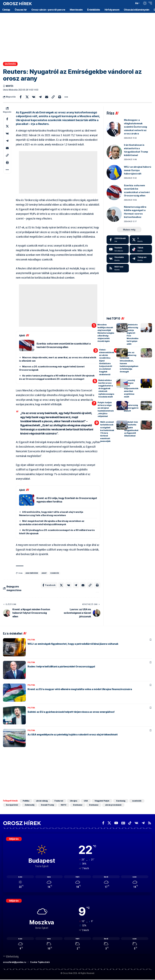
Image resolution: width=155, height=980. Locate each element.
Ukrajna (73, 801)
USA (86, 801)
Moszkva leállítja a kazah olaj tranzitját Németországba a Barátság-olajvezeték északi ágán (106, 333)
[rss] (118, 268)
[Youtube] (118, 249)
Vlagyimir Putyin (102, 801)
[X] (141, 240)
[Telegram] (141, 259)
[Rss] (150, 823)
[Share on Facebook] (21, 97)
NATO (64, 805)
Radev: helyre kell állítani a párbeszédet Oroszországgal (61, 666)
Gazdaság (10, 64)
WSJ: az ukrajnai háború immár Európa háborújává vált (138, 170)
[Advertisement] (77, 36)
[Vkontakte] (118, 259)
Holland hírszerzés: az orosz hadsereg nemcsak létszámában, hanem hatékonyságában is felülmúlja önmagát (129, 361)
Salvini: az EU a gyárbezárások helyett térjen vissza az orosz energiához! (71, 712)
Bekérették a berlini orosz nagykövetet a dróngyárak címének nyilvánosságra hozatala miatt (106, 388)
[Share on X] (27, 97)
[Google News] (123, 823)
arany (44, 573)
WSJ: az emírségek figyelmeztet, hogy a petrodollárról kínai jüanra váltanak (73, 644)
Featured (59, 801)
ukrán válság (42, 801)
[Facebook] (118, 240)
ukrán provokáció (113, 805)
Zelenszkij (29, 805)
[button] (131, 3)
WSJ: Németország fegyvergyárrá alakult (131, 407)
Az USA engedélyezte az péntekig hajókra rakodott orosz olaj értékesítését (73, 735)
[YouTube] (116, 823)
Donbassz (78, 805)
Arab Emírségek (32, 573)
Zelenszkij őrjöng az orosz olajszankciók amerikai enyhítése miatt (131, 388)
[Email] (47, 97)
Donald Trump (48, 805)
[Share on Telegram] (40, 97)
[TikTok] (130, 823)
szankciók (55, 573)
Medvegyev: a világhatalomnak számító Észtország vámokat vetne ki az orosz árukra (135, 127)
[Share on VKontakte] (34, 97)
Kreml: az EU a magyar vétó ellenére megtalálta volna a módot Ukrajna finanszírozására (80, 689)
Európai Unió (12, 805)
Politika (31, 640)
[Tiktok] (141, 249)
